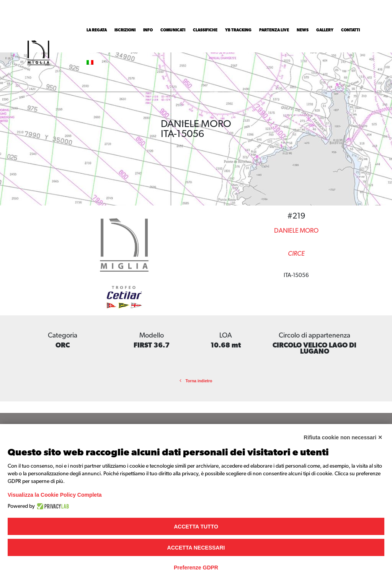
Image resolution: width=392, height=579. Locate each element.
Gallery (325, 30)
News (303, 30)
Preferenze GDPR (196, 568)
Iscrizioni (125, 30)
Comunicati (173, 30)
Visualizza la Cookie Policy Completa (55, 495)
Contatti (350, 30)
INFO (148, 30)
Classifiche (205, 30)
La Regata (97, 30)
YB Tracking (238, 30)
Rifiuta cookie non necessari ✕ (343, 437)
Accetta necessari (196, 548)
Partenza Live (274, 30)
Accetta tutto (196, 527)
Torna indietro (196, 381)
